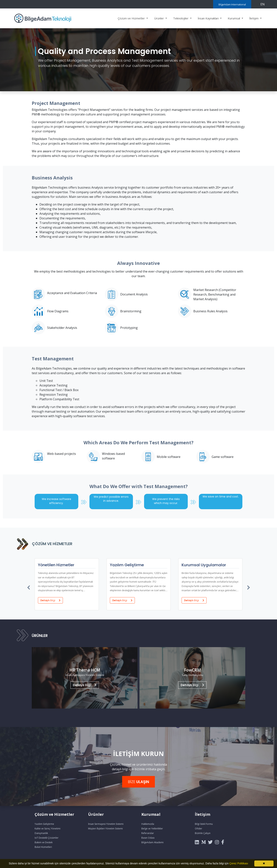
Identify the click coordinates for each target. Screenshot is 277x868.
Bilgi (85, 685)
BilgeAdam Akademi (152, 842)
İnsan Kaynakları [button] (209, 18)
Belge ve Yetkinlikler (152, 829)
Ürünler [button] (159, 18)
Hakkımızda (148, 824)
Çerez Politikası (239, 863)
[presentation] (29, 587)
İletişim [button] (254, 18)
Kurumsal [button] (234, 18)
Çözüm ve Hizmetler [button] (132, 18)
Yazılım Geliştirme (44, 824)
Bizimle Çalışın (203, 833)
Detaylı (50, 600)
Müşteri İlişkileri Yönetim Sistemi (105, 829)
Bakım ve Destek (44, 842)
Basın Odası (148, 838)
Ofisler (199, 829)
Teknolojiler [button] (181, 18)
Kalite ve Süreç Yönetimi (48, 829)
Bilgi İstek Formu (204, 824)
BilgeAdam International (232, 4)
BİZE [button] (138, 782)
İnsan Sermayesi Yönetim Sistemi (106, 824)
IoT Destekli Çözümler (47, 838)
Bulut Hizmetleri (43, 847)
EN (263, 4)
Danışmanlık (41, 833)
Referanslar (148, 833)
